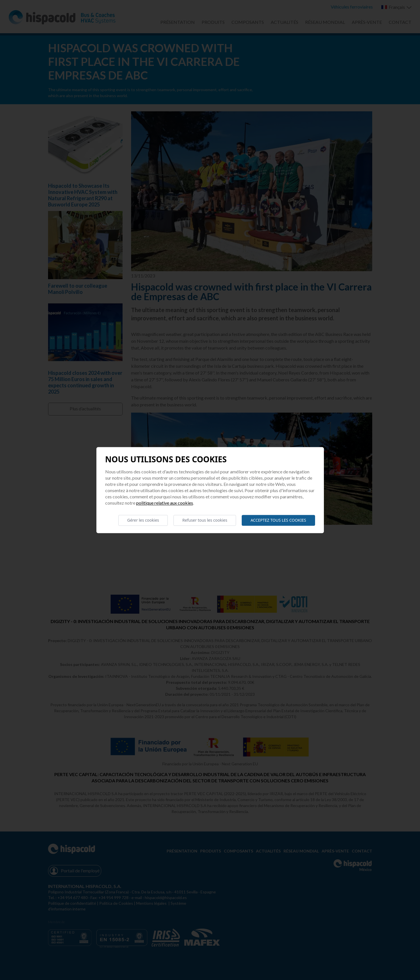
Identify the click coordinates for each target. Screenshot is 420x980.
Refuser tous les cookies (205, 520)
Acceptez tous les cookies (278, 520)
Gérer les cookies (143, 520)
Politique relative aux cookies (165, 503)
